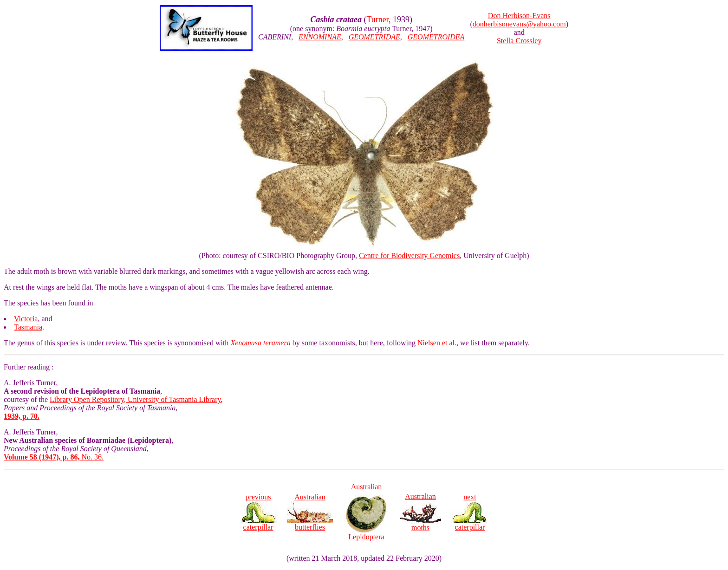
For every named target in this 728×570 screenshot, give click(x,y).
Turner (377, 19)
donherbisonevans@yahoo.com (519, 24)
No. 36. (54, 457)
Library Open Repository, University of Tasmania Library (135, 399)
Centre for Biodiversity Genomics (409, 256)
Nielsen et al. (437, 343)
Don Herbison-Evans (519, 16)
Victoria (26, 319)
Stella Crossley (519, 41)
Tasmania (28, 327)
